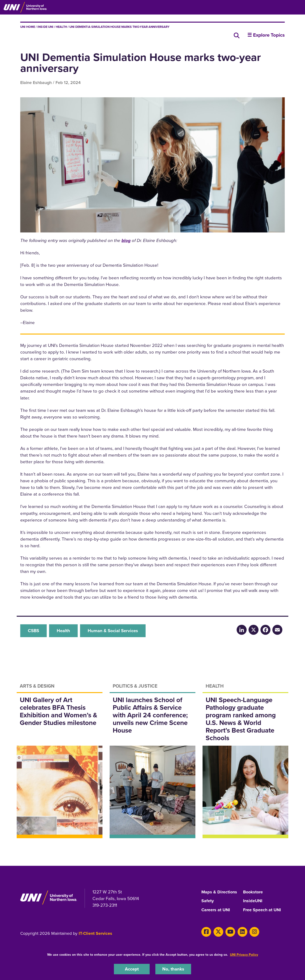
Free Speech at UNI (262, 910)
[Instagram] (254, 932)
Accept (132, 969)
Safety (208, 901)
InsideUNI (253, 901)
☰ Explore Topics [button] (266, 35)
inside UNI (45, 27)
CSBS (33, 631)
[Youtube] (230, 932)
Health (61, 27)
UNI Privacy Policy (244, 955)
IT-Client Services (95, 933)
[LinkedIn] (242, 630)
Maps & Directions (219, 892)
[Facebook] (265, 630)
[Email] (277, 630)
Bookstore (253, 892)
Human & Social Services (113, 631)
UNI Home (28, 27)
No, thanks (173, 969)
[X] (218, 932)
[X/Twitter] (254, 630)
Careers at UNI (216, 910)
